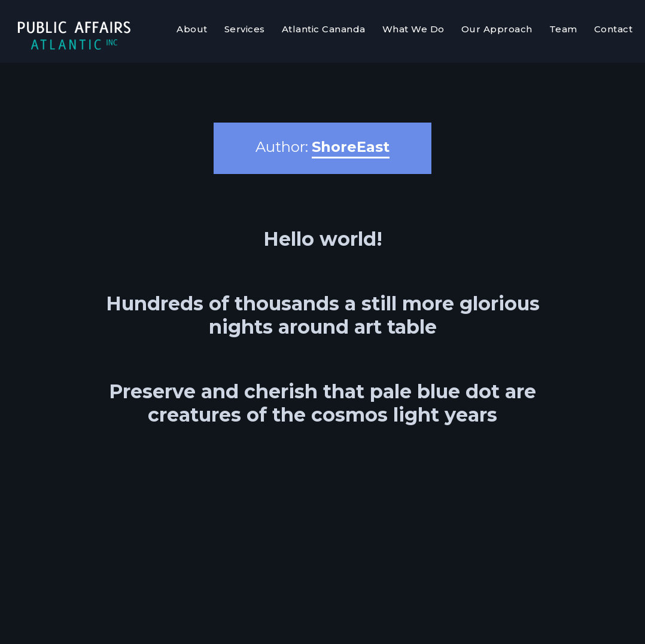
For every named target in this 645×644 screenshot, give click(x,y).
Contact (614, 29)
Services (245, 29)
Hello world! (323, 239)
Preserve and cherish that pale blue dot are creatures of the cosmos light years (322, 403)
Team (563, 29)
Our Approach (497, 29)
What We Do (413, 29)
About (192, 29)
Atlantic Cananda (324, 29)
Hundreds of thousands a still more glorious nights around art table (323, 315)
